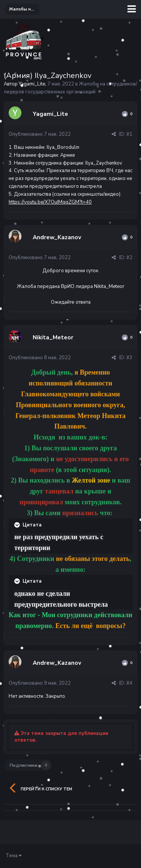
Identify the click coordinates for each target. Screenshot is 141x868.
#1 (129, 134)
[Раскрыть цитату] (18, 525)
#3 (129, 358)
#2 (129, 258)
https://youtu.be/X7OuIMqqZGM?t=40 (50, 202)
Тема (14, 856)
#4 (129, 683)
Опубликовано (40, 134)
